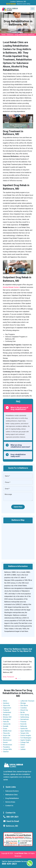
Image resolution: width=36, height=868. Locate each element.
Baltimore (10, 35)
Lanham (23, 749)
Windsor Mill (7, 717)
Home (3, 35)
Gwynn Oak (7, 735)
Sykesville (6, 705)
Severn (5, 742)
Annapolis (6, 715)
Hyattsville (24, 729)
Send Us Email (13, 821)
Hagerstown (7, 708)
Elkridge (23, 703)
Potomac (23, 722)
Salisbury (6, 703)
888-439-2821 (10, 864)
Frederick (6, 710)
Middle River (7, 731)
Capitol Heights (26, 740)
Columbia (23, 708)
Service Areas (9, 802)
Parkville (6, 722)
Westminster (7, 740)
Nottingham (7, 719)
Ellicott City (24, 710)
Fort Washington (26, 738)
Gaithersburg (25, 717)
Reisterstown (7, 745)
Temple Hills (25, 733)
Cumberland (7, 712)
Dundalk (6, 726)
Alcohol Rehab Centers (11, 287)
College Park (25, 742)
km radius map (18, 540)
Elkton (5, 701)
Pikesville (6, 733)
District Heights (26, 735)
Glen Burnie (24, 705)
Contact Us (8, 806)
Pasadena (6, 747)
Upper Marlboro (26, 731)
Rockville (23, 724)
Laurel (22, 747)
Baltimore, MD (21, 2)
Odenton (6, 752)
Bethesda (24, 726)
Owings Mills (7, 749)
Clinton (23, 745)
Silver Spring (25, 715)
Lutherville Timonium (27, 701)
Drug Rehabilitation (11, 798)
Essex (5, 729)
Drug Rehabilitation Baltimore (25, 35)
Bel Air (23, 712)
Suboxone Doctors (11, 791)
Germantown (25, 719)
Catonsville (7, 724)
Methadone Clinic (11, 795)
